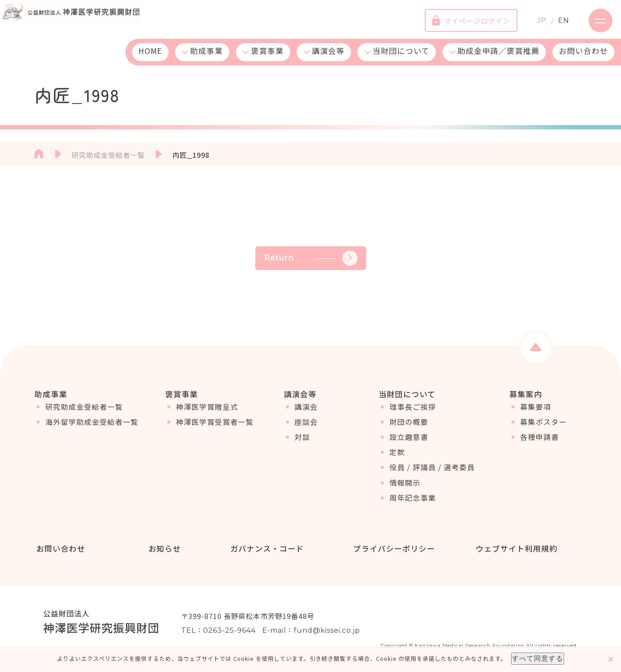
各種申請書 (539, 442)
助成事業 (207, 57)
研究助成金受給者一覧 (84, 412)
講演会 (306, 412)
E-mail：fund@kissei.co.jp (311, 631)
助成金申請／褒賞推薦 (499, 57)
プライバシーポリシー (392, 549)
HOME (150, 57)
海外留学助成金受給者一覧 (92, 427)
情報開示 (405, 488)
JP (535, 24)
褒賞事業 (267, 57)
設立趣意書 (409, 442)
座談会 (306, 427)
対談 (302, 442)
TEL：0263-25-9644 (218, 631)
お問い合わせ (583, 57)
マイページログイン (465, 24)
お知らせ (163, 549)
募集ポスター (543, 427)
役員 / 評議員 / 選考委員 (432, 472)
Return (311, 258)
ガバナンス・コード (265, 549)
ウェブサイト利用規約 (515, 549)
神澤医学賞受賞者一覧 (215, 427)
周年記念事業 (413, 503)
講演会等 (328, 57)
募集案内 (526, 394)
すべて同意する (538, 658)
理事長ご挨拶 (413, 412)
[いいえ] (610, 659)
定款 (397, 457)
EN (557, 24)
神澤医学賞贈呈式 (207, 412)
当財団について (401, 57)
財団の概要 (409, 427)
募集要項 (536, 412)
